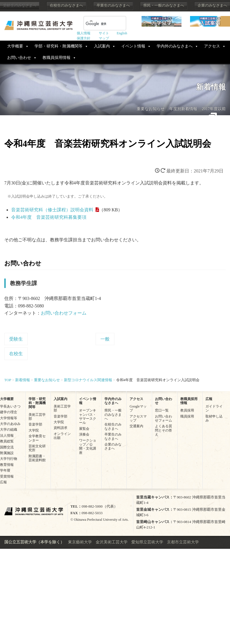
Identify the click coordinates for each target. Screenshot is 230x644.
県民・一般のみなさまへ (164, 5)
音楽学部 (35, 424)
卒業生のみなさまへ (113, 5)
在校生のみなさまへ (66, 5)
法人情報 (7, 436)
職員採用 (187, 416)
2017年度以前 (214, 109)
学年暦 (5, 470)
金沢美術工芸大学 (112, 542)
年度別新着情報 (183, 109)
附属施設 (7, 453)
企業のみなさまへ (212, 5)
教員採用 (187, 410)
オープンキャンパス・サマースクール (88, 417)
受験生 (16, 339)
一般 (105, 339)
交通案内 (136, 426)
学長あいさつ (10, 406)
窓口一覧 (162, 410)
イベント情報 (133, 46)
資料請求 (60, 428)
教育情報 (7, 465)
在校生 (16, 354)
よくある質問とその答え (164, 430)
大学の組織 (9, 430)
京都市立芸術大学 (183, 542)
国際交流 (7, 447)
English (122, 33)
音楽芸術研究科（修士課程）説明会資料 (52, 210)
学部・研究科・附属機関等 (58, 46)
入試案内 (102, 46)
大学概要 (15, 46)
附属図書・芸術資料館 (37, 458)
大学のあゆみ (10, 424)
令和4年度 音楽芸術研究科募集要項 (49, 217)
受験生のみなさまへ (20, 5)
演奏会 (84, 434)
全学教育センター (37, 438)
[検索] (98, 24)
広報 (3, 482)
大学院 (34, 430)
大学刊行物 (9, 459)
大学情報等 (9, 418)
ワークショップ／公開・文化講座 (88, 447)
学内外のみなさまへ (175, 46)
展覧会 (84, 429)
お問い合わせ (19, 58)
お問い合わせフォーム (64, 313)
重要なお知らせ (151, 109)
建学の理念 (9, 412)
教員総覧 (7, 441)
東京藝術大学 (80, 542)
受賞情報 (7, 476)
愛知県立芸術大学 (147, 542)
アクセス (212, 46)
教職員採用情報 (57, 58)
